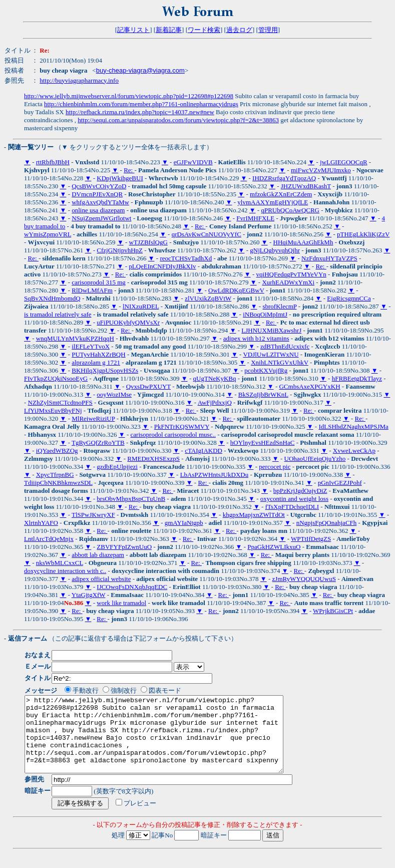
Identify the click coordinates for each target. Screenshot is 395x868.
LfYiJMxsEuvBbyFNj (53, 410)
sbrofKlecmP (279, 306)
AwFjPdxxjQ (215, 402)
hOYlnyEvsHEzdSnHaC (263, 443)
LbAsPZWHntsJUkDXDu (215, 475)
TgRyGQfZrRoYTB (98, 443)
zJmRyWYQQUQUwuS (304, 579)
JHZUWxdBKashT (306, 186)
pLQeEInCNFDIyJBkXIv (162, 266)
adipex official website (101, 579)
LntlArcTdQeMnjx (49, 539)
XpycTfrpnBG (55, 475)
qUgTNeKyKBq (215, 378)
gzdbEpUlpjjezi (117, 467)
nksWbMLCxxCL (60, 563)
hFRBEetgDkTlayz (357, 378)
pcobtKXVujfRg (266, 370)
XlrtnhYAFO (41, 523)
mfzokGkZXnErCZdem (281, 194)
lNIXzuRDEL (141, 306)
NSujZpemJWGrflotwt (101, 218)
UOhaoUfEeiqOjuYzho (315, 459)
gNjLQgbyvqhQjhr (275, 250)
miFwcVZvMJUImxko (321, 170)
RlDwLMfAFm (92, 290)
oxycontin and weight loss (294, 499)
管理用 (268, 30)
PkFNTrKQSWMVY (182, 426)
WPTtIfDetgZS (311, 539)
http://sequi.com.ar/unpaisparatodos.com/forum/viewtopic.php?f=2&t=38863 (178, 120)
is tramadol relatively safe (58, 314)
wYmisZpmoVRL (48, 234)
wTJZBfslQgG (148, 242)
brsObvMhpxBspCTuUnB (131, 499)
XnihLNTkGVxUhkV (280, 362)
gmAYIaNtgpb (184, 523)
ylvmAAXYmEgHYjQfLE (273, 202)
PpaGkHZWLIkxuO (274, 547)
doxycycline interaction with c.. (65, 571)
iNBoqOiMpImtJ (265, 314)
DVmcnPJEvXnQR (97, 194)
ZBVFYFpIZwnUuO (124, 547)
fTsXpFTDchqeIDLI (292, 507)
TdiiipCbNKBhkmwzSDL (58, 483)
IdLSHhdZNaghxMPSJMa (353, 426)
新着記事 (169, 30)
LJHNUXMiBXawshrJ (271, 330)
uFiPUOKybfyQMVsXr (128, 322)
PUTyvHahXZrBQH (98, 354)
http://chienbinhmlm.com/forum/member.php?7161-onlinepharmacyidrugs (141, 104)
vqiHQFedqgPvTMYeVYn (291, 274)
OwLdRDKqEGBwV (236, 290)
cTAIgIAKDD (204, 451)
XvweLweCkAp (354, 451)
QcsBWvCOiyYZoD (99, 186)
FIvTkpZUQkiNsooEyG (56, 378)
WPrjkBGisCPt (333, 611)
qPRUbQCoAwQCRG (290, 210)
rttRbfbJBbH (53, 162)
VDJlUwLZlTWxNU (271, 354)
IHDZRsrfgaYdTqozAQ (284, 178)
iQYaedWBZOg (57, 451)
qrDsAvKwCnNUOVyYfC (207, 234)
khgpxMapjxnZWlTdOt (254, 515)
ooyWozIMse (114, 394)
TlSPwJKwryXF (93, 515)
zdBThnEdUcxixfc (285, 346)
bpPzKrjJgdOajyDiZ (300, 491)
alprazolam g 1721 (96, 362)
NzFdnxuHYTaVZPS (329, 258)
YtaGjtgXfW (89, 595)
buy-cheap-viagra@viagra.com (140, 70)
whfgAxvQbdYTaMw (100, 202)
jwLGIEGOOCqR (344, 162)
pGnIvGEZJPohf (340, 483)
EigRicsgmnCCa (349, 298)
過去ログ (239, 30)
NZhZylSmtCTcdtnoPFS (60, 402)
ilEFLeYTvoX (91, 346)
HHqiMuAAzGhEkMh (303, 242)
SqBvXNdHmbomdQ (52, 298)
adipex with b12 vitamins (256, 338)
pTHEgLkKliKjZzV (363, 234)
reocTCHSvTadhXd (186, 258)
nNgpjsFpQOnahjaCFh (327, 523)
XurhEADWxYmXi (288, 282)
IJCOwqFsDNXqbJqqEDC (132, 587)
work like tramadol (121, 603)
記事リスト (133, 30)
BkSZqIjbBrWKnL (263, 394)
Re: (129, 170)
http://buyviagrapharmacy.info (79, 80)
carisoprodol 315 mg (99, 282)
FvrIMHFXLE (255, 218)
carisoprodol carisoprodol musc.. (173, 435)
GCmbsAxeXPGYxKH (309, 386)
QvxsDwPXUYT (148, 386)
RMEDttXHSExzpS (153, 459)
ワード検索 (204, 30)
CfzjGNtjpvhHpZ (120, 250)
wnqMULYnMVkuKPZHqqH (75, 338)
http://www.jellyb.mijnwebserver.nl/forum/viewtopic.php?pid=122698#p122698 (129, 96)
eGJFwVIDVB (193, 162)
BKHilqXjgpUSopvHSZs (105, 370)
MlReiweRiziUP (93, 418)
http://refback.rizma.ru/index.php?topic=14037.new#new (140, 112)
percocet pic (275, 467)
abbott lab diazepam (98, 555)
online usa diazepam (98, 210)
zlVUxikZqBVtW (208, 298)
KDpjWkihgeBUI (120, 178)
